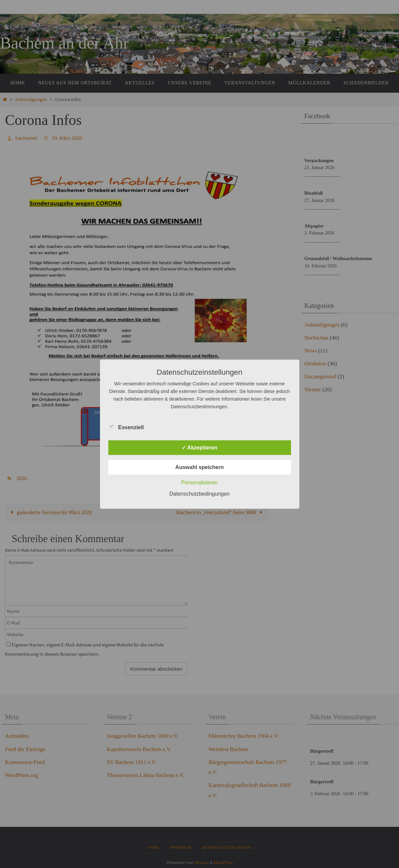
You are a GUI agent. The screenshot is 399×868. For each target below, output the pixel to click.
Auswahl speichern (200, 467)
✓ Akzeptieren (200, 447)
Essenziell (126, 426)
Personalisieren (199, 482)
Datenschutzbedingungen (199, 493)
